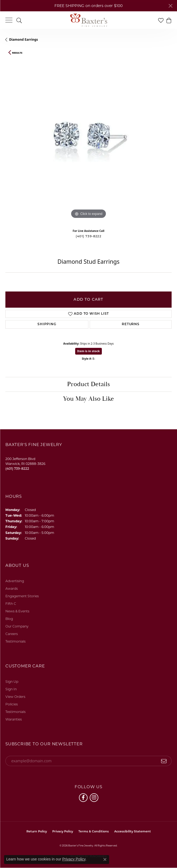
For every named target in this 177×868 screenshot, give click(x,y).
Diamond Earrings (24, 40)
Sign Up (12, 682)
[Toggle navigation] (9, 20)
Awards (12, 589)
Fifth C (11, 604)
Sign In (11, 689)
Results (17, 53)
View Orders (15, 697)
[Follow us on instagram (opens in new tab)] (94, 798)
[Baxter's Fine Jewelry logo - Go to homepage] (89, 20)
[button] (19, 20)
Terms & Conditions (94, 832)
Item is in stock (89, 351)
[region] (88, 141)
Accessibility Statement (133, 832)
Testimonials (15, 641)
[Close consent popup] (105, 859)
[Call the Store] (17, 469)
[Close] (170, 6)
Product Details (88, 384)
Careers (12, 634)
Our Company (17, 626)
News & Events (17, 611)
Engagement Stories (22, 596)
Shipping (47, 324)
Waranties (14, 719)
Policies (12, 704)
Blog (9, 619)
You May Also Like (88, 399)
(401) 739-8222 (88, 236)
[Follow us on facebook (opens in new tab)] (83, 798)
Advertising (15, 581)
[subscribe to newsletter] (164, 761)
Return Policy (37, 832)
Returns (131, 324)
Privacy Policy (63, 832)
